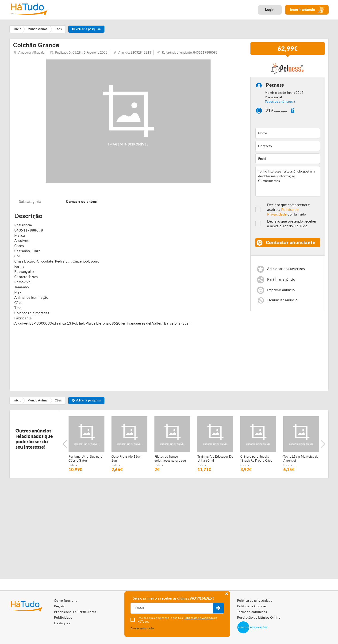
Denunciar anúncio (282, 302)
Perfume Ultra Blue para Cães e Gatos (86, 460)
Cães (58, 402)
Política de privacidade (255, 601)
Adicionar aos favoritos (286, 271)
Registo (60, 606)
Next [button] (323, 446)
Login (270, 9)
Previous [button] (65, 446)
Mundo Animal (38, 402)
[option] (86, 446)
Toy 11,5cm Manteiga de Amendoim (301, 460)
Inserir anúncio (307, 10)
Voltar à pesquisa (86, 29)
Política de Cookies (252, 606)
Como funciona (66, 601)
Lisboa (73, 467)
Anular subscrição (142, 628)
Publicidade (63, 617)
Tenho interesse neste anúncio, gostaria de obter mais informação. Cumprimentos (288, 183)
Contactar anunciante (291, 244)
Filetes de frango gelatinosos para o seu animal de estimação (170, 460)
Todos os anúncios (279, 103)
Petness (275, 87)
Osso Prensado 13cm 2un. (127, 460)
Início (17, 402)
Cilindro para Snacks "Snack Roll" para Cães (256, 460)
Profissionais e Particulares (75, 612)
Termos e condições (252, 612)
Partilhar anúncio (281, 281)
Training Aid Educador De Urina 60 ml (215, 460)
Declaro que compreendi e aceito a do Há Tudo (289, 211)
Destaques (62, 623)
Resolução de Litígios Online (259, 617)
